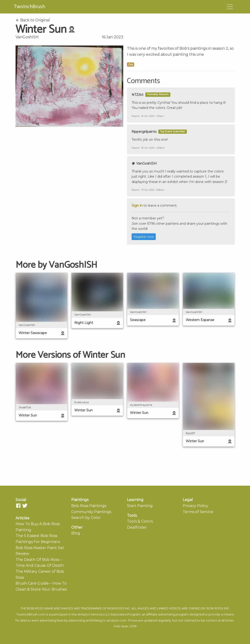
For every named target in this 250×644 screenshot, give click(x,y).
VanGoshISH (27, 37)
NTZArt (138, 95)
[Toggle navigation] (230, 7)
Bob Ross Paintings (89, 506)
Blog (76, 533)
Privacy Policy (195, 506)
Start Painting (140, 506)
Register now (144, 237)
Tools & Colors (140, 521)
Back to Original (33, 20)
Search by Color (86, 518)
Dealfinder (137, 527)
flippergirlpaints (144, 132)
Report (136, 116)
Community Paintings (91, 512)
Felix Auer (121, 626)
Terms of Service (198, 512)
